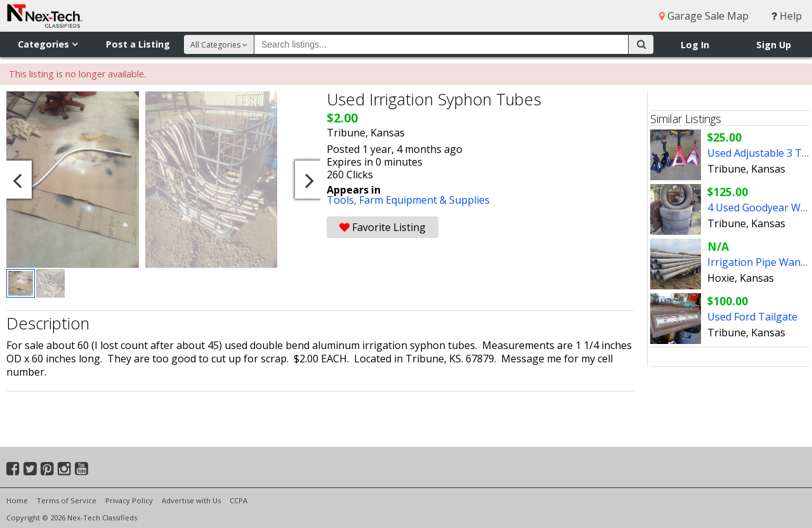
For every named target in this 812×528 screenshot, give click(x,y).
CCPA (239, 500)
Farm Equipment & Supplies (424, 200)
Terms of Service (67, 500)
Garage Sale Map (704, 16)
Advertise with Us (191, 500)
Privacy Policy (129, 500)
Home (17, 500)
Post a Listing (138, 44)
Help (787, 16)
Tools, (343, 200)
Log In (695, 45)
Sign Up (774, 45)
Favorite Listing (383, 227)
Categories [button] (48, 44)
